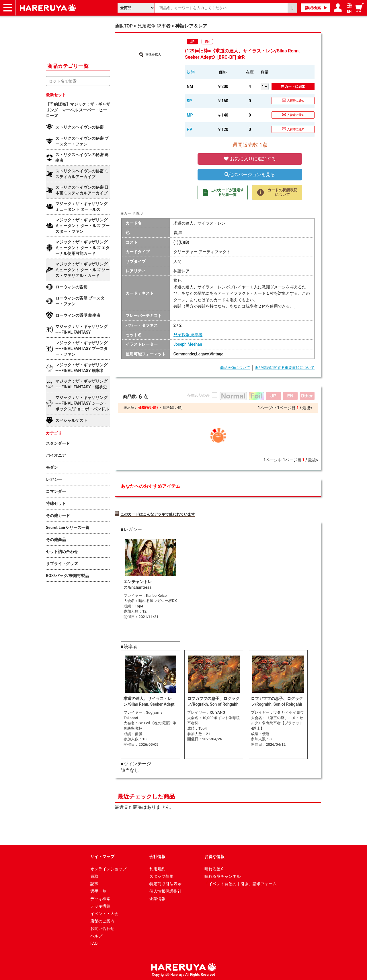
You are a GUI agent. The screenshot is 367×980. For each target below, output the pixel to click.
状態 (191, 72)
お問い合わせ (102, 928)
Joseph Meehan (188, 344)
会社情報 (157, 856)
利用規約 (157, 868)
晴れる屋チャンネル (222, 876)
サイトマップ (102, 856)
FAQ (94, 943)
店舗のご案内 (102, 920)
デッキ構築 (100, 906)
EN (207, 42)
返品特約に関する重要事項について (285, 368)
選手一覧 (98, 891)
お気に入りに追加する (250, 159)
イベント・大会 (104, 913)
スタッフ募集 (161, 876)
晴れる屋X (214, 868)
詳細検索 (313, 8)
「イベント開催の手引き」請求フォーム (241, 883)
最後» (307, 408)
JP (192, 42)
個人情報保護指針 (165, 891)
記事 (94, 883)
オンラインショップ (108, 868)
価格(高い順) (173, 408)
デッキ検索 (100, 898)
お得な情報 (214, 856)
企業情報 (157, 898)
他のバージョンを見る (250, 175)
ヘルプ (96, 935)
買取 (94, 876)
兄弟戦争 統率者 (188, 335)
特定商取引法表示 (165, 883)
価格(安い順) (148, 408)
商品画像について (235, 368)
